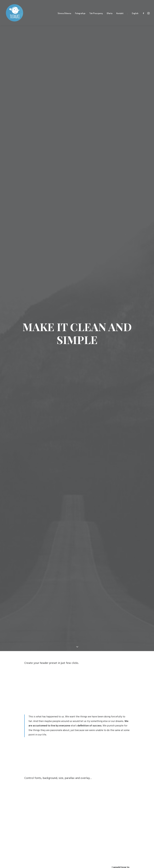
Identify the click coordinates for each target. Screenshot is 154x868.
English (135, 14)
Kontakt (120, 14)
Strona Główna (64, 14)
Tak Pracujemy (96, 14)
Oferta (110, 14)
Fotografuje (80, 14)
